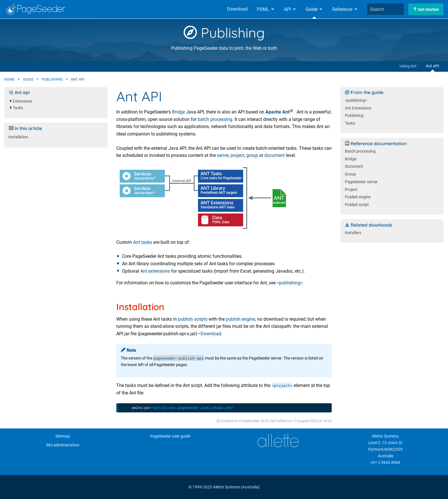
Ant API (432, 66)
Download (237, 9)
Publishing (224, 33)
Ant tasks (143, 242)
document (274, 155)
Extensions (23, 101)
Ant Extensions (358, 108)
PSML (266, 9)
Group (350, 174)
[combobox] (385, 9)
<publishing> (290, 283)
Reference (345, 9)
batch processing (215, 119)
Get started (426, 9)
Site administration (63, 445)
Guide (314, 9)
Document (354, 166)
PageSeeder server (361, 182)
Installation (18, 137)
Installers (353, 233)
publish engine (240, 319)
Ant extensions (155, 271)
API (290, 9)
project (237, 155)
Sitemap (63, 436)
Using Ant (408, 66)
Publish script (357, 205)
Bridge (178, 112)
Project (351, 190)
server (223, 155)
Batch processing (360, 151)
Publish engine (358, 197)
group (252, 155)
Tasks (18, 108)
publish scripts (193, 319)
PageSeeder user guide (170, 436)
